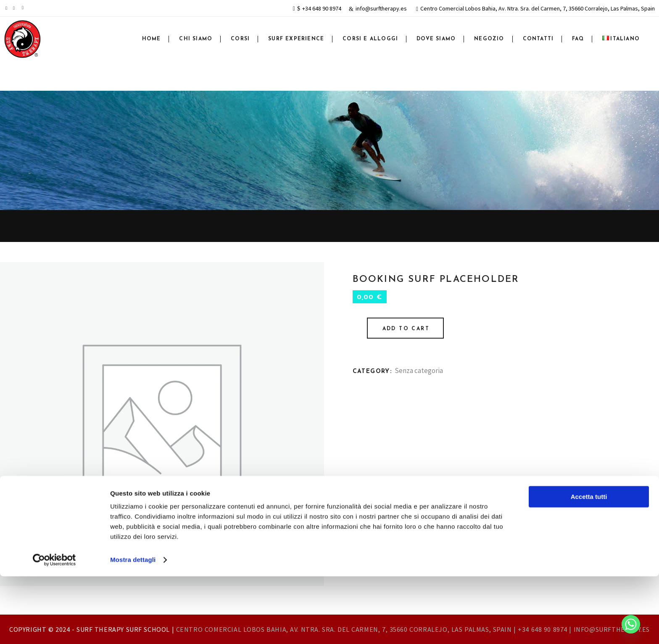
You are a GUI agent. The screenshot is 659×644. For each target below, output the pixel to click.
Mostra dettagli (133, 627)
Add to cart (406, 329)
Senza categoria (419, 371)
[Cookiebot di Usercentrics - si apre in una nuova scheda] (54, 628)
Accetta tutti (589, 564)
